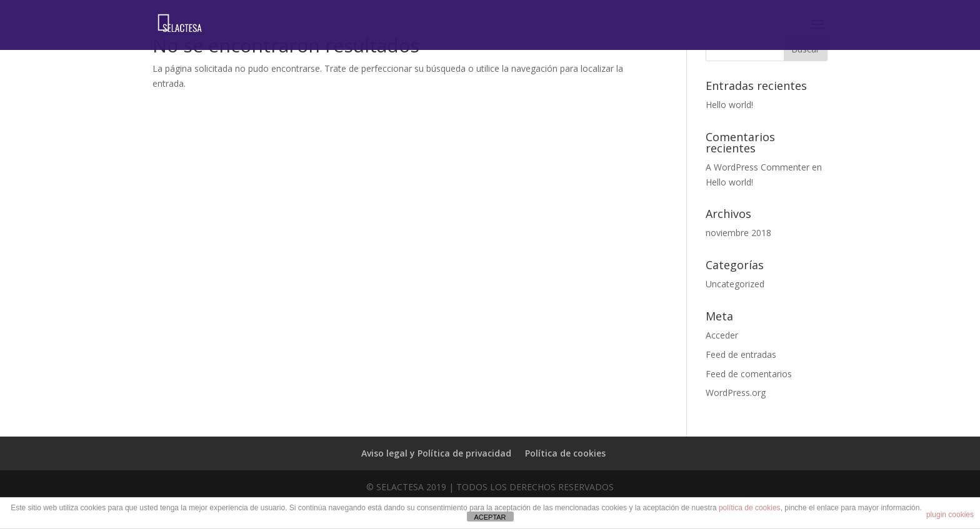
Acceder (722, 335)
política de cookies (750, 508)
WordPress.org (736, 393)
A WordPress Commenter (757, 167)
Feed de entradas (741, 354)
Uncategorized (735, 284)
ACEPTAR (490, 517)
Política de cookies (565, 453)
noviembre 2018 (738, 233)
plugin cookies (950, 515)
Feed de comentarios (749, 374)
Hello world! (729, 105)
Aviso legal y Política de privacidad (436, 453)
